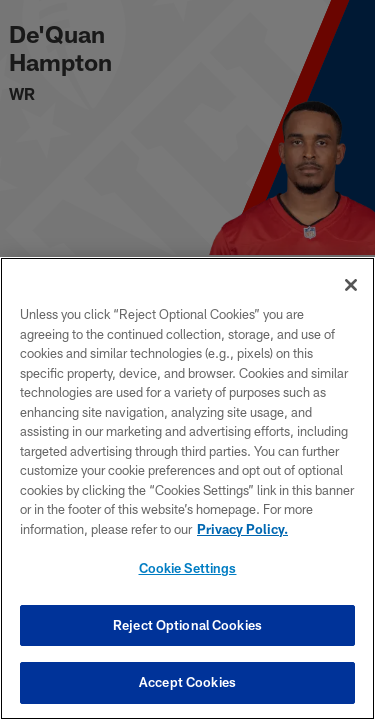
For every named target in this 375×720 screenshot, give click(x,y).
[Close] (351, 285)
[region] (187, 488)
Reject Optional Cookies (187, 625)
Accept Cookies (187, 682)
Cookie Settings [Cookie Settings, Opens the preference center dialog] (188, 568)
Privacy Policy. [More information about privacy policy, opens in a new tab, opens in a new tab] (242, 529)
